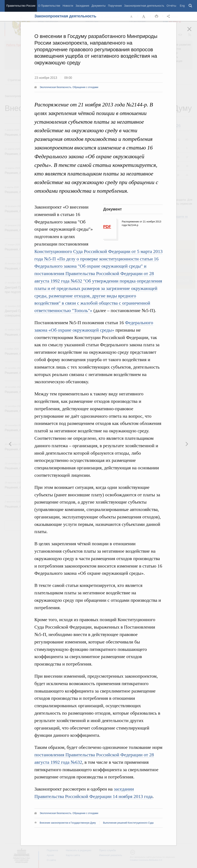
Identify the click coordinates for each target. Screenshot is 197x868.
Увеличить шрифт (144, 16)
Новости (68, 6)
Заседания (82, 6)
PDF (107, 227)
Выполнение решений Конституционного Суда (128, 823)
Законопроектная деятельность (144, 6)
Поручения (115, 6)
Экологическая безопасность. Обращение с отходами (69, 87)
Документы (98, 6)
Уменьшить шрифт (132, 16)
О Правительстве (49, 6)
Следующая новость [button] (10, 444)
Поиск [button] (191, 6)
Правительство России (21, 6)
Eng (182, 6)
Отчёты (171, 6)
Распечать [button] (157, 16)
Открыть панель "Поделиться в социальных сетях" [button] (169, 16)
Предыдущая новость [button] (187, 444)
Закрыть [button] (192, 32)
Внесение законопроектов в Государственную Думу (68, 823)
